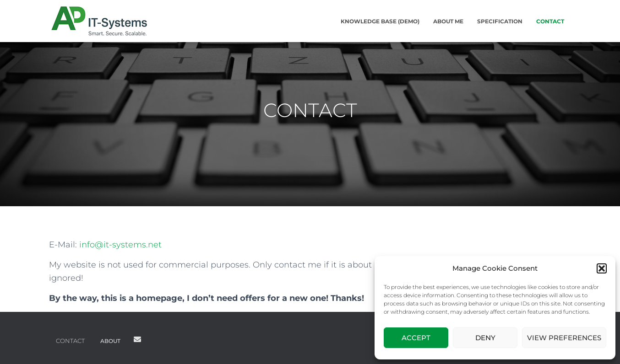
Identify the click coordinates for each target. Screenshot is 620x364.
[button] (602, 268)
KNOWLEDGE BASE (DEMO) (380, 21)
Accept (416, 338)
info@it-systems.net (120, 245)
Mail (137, 339)
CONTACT (550, 21)
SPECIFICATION (500, 21)
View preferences (564, 338)
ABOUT (110, 341)
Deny (485, 338)
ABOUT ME (448, 21)
